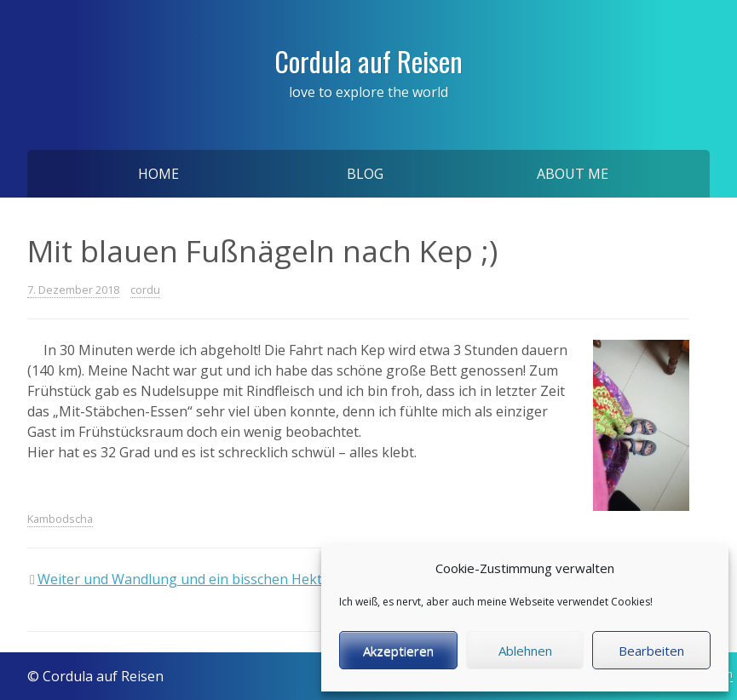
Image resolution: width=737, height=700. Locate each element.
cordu (145, 290)
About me (573, 174)
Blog (365, 174)
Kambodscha (60, 519)
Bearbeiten (651, 651)
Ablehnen (525, 651)
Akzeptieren (398, 651)
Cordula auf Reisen (368, 61)
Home (158, 174)
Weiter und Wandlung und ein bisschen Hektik (185, 579)
